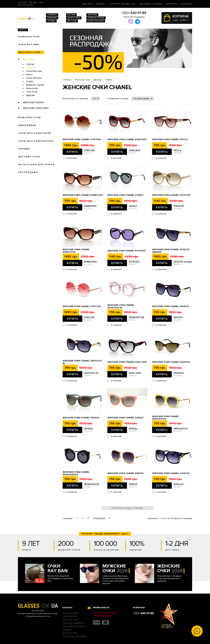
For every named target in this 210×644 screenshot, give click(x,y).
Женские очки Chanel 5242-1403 (127, 362)
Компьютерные (96, 18)
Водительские (96, 21)
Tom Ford (32, 92)
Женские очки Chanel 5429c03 (171, 362)
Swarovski (32, 88)
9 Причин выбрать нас (123, 4)
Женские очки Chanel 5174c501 (127, 251)
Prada (30, 81)
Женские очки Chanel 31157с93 (82, 306)
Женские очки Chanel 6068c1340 (76, 251)
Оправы (51, 21)
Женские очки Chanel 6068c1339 (83, 195)
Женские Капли (33, 102)
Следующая (99, 518)
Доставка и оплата (151, 4)
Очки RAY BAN (29, 44)
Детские (72, 21)
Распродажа (28, 172)
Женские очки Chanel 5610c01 (170, 306)
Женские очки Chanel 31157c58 (82, 139)
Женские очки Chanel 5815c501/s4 (166, 418)
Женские (92, 15)
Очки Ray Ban (70, 616)
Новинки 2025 (29, 37)
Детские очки (29, 157)
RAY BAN (71, 15)
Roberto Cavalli (35, 85)
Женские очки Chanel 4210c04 (171, 473)
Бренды (29, 59)
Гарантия (172, 4)
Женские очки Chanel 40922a (81, 418)
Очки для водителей (35, 133)
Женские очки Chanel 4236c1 (125, 195)
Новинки (52, 15)
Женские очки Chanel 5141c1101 (171, 195)
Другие (30, 95)
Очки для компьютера (36, 141)
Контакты (187, 4)
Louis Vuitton (34, 78)
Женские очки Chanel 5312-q (170, 139)
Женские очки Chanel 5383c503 (127, 139)
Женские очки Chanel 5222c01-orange (171, 251)
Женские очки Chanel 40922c (126, 418)
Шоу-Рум (87, 4)
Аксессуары (74, 18)
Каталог (101, 4)
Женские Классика (36, 108)
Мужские (52, 18)
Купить (73, 152)
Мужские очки (30, 117)
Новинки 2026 (70, 613)
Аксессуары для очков (36, 164)
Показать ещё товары (127, 508)
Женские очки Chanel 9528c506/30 (76, 473)
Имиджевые (27, 125)
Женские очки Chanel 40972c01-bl (82, 362)
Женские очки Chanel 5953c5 (125, 473)
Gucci (29, 75)
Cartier (30, 64)
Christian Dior (34, 71)
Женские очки (29, 52)
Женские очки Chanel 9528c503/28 (121, 306)
